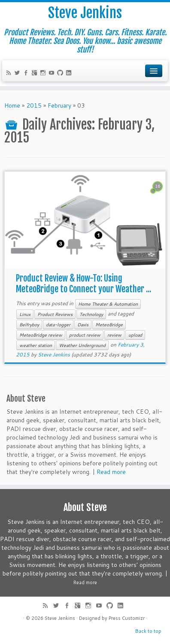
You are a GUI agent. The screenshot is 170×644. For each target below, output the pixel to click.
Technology (91, 314)
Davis (83, 325)
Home (12, 105)
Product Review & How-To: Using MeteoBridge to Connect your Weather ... (83, 284)
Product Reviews (55, 314)
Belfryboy (29, 325)
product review (85, 335)
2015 (34, 105)
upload (135, 335)
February (59, 105)
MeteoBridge (109, 325)
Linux (25, 314)
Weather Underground (82, 345)
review (114, 335)
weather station (36, 345)
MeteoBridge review (41, 335)
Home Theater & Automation (108, 304)
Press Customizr (127, 618)
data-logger (58, 325)
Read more (111, 472)
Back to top (148, 631)
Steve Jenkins (85, 13)
